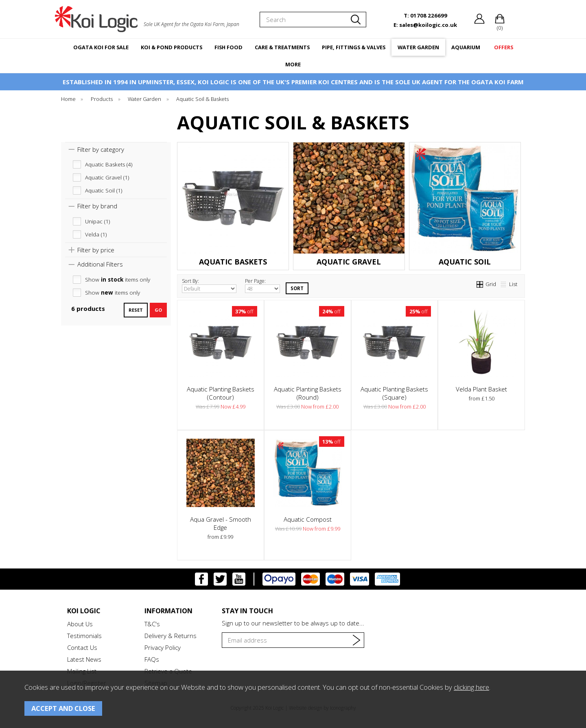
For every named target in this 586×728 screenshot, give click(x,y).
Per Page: (262, 285)
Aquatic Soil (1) (104, 190)
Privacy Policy (163, 647)
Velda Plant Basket (481, 389)
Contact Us (82, 647)
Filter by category (101, 149)
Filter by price (96, 250)
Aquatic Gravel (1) (107, 177)
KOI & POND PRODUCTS (172, 47)
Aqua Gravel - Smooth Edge (221, 523)
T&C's (152, 624)
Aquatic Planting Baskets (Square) (394, 393)
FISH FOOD (228, 47)
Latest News (84, 659)
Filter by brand (97, 206)
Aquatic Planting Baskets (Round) (308, 393)
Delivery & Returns (171, 636)
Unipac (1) (97, 221)
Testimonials (84, 636)
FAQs (152, 659)
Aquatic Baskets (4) (109, 164)
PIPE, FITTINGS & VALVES (354, 47)
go (158, 310)
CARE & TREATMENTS (282, 47)
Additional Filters (100, 264)
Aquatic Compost (308, 519)
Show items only (118, 280)
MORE (293, 64)
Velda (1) (96, 234)
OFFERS (504, 47)
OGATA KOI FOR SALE (101, 47)
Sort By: (209, 285)
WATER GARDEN (418, 47)
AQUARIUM (466, 47)
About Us (80, 624)
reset (136, 310)
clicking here (471, 687)
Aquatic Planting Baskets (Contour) (221, 393)
